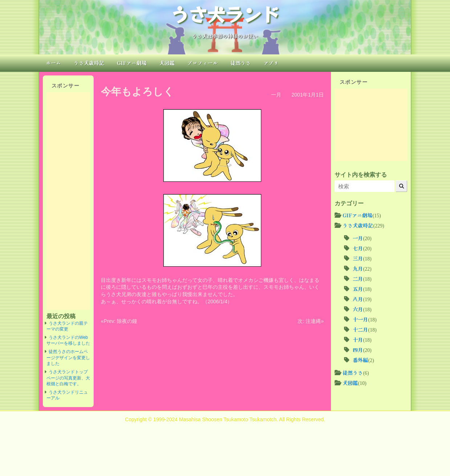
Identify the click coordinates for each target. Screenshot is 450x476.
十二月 (360, 329)
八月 (358, 299)
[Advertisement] (68, 201)
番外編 (360, 360)
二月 (358, 279)
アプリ (271, 63)
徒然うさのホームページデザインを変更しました (68, 358)
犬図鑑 (167, 63)
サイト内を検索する (361, 175)
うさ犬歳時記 (89, 63)
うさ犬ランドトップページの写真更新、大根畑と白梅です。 (68, 378)
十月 (358, 340)
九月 (358, 268)
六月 (358, 309)
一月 (276, 95)
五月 (358, 289)
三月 (358, 258)
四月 (358, 350)
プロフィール (202, 63)
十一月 (360, 319)
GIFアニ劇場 (132, 63)
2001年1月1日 (308, 95)
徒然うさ (241, 63)
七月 (358, 248)
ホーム (53, 63)
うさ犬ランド (225, 14)
